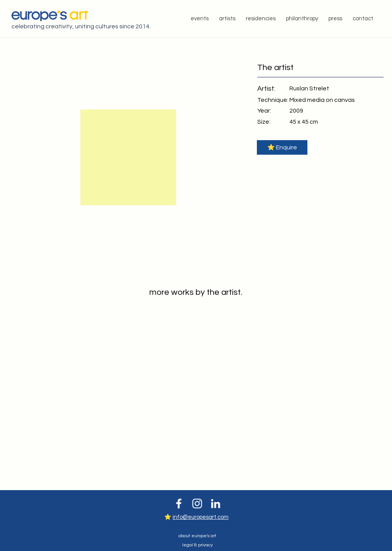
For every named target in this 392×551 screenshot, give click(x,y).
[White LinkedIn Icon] (216, 504)
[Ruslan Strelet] (309, 88)
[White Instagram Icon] (197, 504)
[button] (282, 147)
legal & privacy (198, 545)
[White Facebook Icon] (179, 504)
